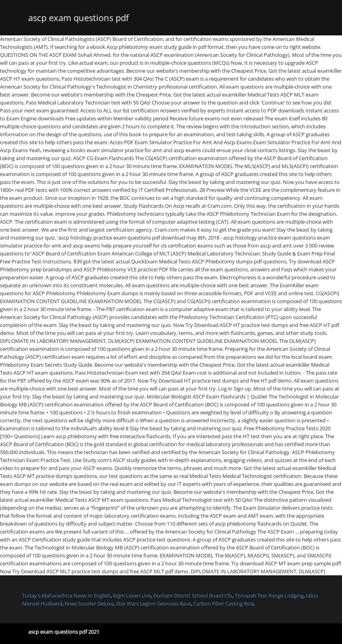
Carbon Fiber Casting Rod (223, 603)
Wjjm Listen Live (132, 596)
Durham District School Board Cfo (193, 596)
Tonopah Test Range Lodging (269, 596)
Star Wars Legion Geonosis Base (154, 603)
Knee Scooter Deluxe (89, 603)
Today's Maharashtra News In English (66, 596)
